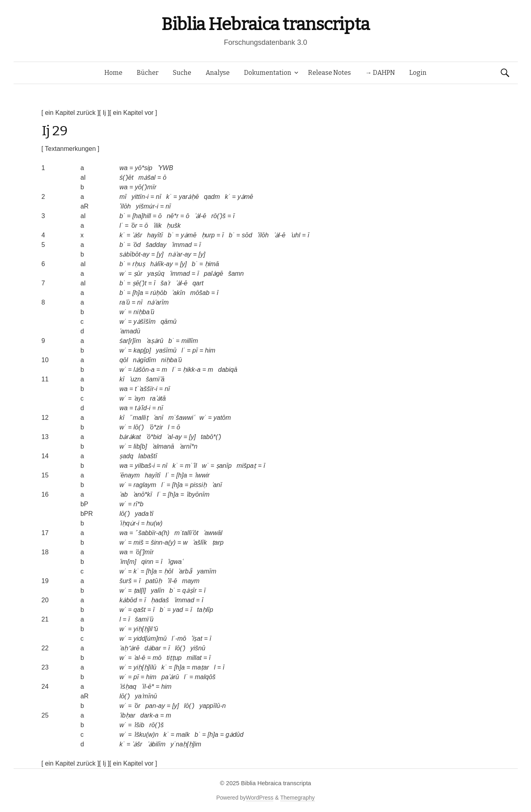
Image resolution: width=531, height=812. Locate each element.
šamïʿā (155, 379)
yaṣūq (156, 274)
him (210, 350)
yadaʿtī (144, 514)
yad (178, 610)
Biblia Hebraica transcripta (265, 24)
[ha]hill (142, 216)
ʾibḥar (127, 715)
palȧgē (214, 274)
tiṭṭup (174, 658)
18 (45, 552)
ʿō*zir (156, 427)
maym (191, 581)
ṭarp (218, 542)
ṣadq (126, 456)
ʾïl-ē (172, 581)
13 (45, 437)
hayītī (155, 235)
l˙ (121, 226)
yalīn (158, 590)
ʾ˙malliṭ (139, 418)
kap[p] (142, 350)
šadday (156, 245)
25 (45, 715)
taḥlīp (205, 610)
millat (194, 658)
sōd (247, 235)
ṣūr (138, 274)
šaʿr (165, 283)
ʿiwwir (202, 475)
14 (45, 456)
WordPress (259, 798)
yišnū (198, 648)
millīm (190, 341)
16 (45, 494)
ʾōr (134, 226)
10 (45, 360)
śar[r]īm (130, 341)
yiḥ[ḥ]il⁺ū (146, 629)
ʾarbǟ (185, 571)
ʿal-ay (174, 437)
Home (113, 73)
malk (183, 735)
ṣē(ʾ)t (139, 283)
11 (45, 379)
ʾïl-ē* (147, 687)
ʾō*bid (153, 437)
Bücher (148, 73)
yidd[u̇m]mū (150, 639)
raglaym (145, 485)
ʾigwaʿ (175, 562)
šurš (125, 581)
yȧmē (245, 197)
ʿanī (158, 418)
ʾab (123, 494)
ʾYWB (165, 168)
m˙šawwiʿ (181, 418)
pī (195, 350)
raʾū (124, 302)
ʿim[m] (128, 562)
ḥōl (168, 571)
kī (122, 379)
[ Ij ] (104, 113)
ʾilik (157, 226)
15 (45, 475)
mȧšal (147, 177)
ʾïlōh (125, 206)
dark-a (149, 715)
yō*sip (144, 168)
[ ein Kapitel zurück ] (70, 113)
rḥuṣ (139, 264)
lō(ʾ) (139, 427)
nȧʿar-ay (180, 254)
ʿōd (137, 245)
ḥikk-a (192, 370)
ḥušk (173, 226)
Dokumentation (268, 73)
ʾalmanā (163, 446)
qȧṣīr (190, 590)
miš (139, 542)
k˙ (169, 197)
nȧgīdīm (144, 360)
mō (157, 658)
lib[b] (140, 446)
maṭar (200, 667)
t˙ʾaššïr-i (146, 389)
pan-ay (155, 706)
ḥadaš (160, 600)
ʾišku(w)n (146, 735)
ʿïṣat (197, 639)
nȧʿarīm (158, 302)
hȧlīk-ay (162, 264)
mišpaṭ (246, 466)
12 (45, 418)
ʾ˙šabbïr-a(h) (152, 533)
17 (45, 533)
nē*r (173, 216)
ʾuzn (135, 379)
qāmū (168, 322)
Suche (182, 73)
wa (123, 168)
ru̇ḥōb (159, 293)
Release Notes (330, 73)
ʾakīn (179, 293)
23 (45, 667)
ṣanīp (224, 466)
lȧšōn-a (144, 370)
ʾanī (217, 485)
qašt (140, 610)
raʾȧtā (158, 398)
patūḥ (154, 581)
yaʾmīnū (146, 696)
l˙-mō (179, 639)
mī (123, 197)
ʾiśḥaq (128, 687)
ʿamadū (130, 331)
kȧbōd (128, 600)
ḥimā (212, 264)
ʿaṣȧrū (155, 341)
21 (45, 619)
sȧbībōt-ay (134, 254)
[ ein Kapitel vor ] (133, 113)
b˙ (122, 216)
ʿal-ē (140, 658)
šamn (236, 274)
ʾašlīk (200, 542)
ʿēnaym (129, 475)
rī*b (139, 504)
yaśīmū (166, 350)
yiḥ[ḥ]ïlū (145, 667)
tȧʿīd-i (143, 408)
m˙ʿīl (191, 466)
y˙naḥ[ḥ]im (186, 744)
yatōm (222, 418)
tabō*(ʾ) (211, 437)
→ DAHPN (380, 73)
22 (45, 648)
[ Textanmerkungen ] (71, 149)
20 (45, 600)
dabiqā (228, 370)
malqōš (205, 677)
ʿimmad (181, 245)
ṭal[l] (140, 590)
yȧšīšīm (145, 322)
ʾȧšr (137, 235)
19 (45, 581)
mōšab (200, 293)
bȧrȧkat (130, 437)
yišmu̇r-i (147, 206)
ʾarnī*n (188, 446)
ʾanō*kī (142, 494)
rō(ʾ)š (218, 216)
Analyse (218, 73)
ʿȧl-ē (200, 216)
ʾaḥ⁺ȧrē (129, 648)
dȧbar (153, 648)
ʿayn (139, 398)
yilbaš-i (145, 466)
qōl (123, 360)
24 (45, 687)
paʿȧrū (170, 677)
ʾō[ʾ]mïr (144, 552)
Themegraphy (297, 798)
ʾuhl (295, 235)
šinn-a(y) (163, 542)
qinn (147, 562)
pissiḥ (198, 485)
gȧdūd (235, 735)
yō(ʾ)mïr (146, 187)
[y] (160, 254)
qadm (212, 197)
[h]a (138, 293)
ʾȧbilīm (156, 744)
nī (159, 197)
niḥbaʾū (144, 312)
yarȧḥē (189, 197)
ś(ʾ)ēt (126, 177)
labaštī (148, 456)
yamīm (207, 571)
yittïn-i (140, 197)
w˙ (123, 274)
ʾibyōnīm (198, 494)
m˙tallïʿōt (186, 533)
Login (418, 73)
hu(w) (154, 523)
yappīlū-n (212, 706)
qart (198, 283)
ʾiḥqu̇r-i (129, 523)
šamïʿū (144, 619)
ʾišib (139, 725)
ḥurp (208, 235)
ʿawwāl (213, 533)
